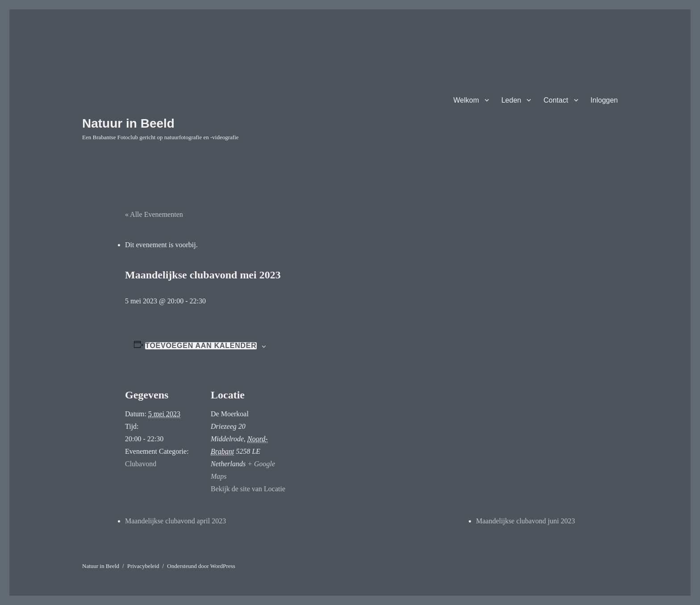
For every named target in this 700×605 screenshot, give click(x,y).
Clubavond (141, 464)
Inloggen (604, 100)
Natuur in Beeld (128, 123)
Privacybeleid (143, 566)
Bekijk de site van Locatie (248, 489)
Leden (511, 100)
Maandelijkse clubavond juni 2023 (525, 521)
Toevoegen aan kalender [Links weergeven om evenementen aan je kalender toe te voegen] (201, 346)
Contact (556, 100)
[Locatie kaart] (344, 433)
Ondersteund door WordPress (201, 566)
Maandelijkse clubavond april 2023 (175, 521)
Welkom (466, 100)
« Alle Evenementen (154, 214)
